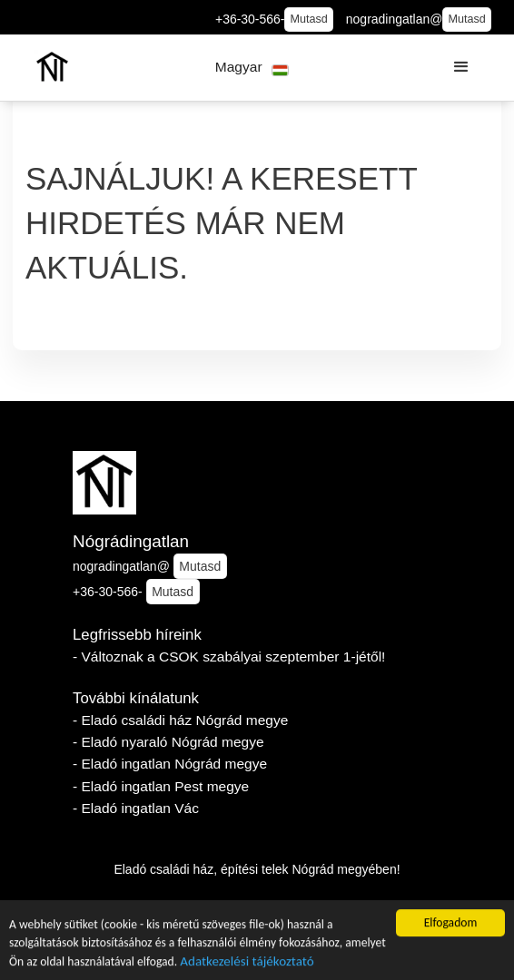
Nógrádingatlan (131, 541)
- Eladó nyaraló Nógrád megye (168, 742)
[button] (252, 68)
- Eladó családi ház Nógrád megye (180, 720)
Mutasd (309, 19)
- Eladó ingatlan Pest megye (161, 786)
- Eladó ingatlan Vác (136, 808)
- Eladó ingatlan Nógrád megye (170, 764)
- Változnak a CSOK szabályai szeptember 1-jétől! (229, 657)
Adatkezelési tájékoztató (247, 963)
